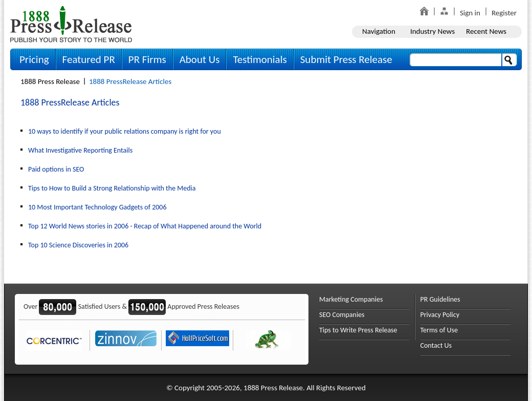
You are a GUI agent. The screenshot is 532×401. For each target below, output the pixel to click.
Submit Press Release (346, 59)
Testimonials (260, 59)
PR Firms (147, 59)
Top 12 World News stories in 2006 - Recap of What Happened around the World (145, 226)
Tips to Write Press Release (358, 330)
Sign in (470, 13)
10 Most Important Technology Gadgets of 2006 (97, 207)
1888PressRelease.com (71, 24)
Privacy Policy (440, 315)
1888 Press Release (50, 81)
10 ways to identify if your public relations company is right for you (125, 131)
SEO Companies (342, 315)
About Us (200, 59)
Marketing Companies (351, 299)
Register (504, 13)
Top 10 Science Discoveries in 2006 (78, 245)
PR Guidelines (440, 299)
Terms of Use (439, 330)
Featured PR (89, 59)
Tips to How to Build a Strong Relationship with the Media (112, 188)
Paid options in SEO (56, 169)
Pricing (34, 59)
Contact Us (436, 345)
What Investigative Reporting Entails (80, 150)
